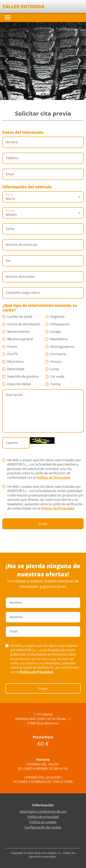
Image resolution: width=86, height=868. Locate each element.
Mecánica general (18, 339)
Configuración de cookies (43, 827)
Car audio (55, 376)
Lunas (52, 369)
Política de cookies (43, 822)
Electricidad (13, 369)
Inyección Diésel (17, 384)
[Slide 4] (49, 94)
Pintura (53, 362)
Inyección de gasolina (20, 376)
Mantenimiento (16, 332)
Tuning (53, 384)
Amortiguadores (60, 347)
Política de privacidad (43, 817)
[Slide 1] (40, 94)
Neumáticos (57, 339)
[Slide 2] (43, 94)
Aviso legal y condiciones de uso (43, 811)
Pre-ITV (10, 354)
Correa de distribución (21, 324)
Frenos (10, 347)
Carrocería (56, 354)
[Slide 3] (46, 94)
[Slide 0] (37, 94)
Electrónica (13, 362)
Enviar (43, 524)
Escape (53, 332)
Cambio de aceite (17, 317)
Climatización (58, 324)
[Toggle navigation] (8, 17)
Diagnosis (55, 317)
